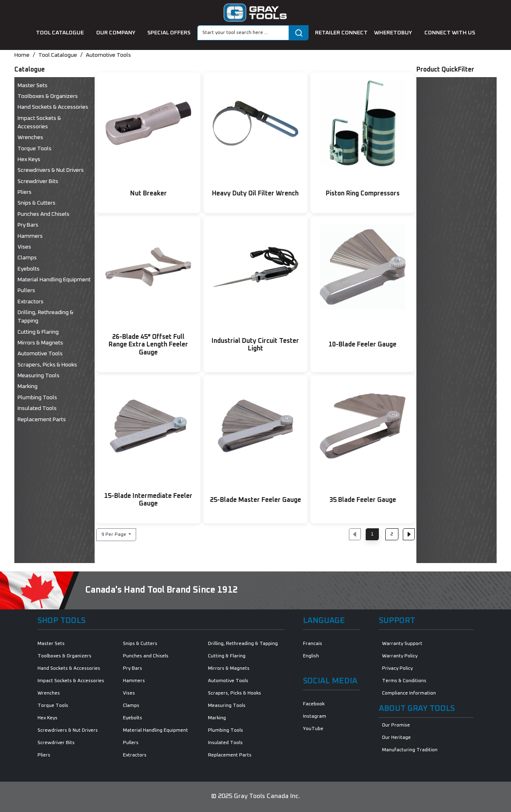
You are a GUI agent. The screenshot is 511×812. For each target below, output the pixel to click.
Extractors (31, 302)
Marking (28, 386)
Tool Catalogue (58, 55)
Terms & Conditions (404, 681)
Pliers (25, 192)
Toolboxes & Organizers (48, 96)
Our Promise (396, 725)
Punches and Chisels (44, 214)
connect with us (450, 33)
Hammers (30, 236)
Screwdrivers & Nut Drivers (51, 170)
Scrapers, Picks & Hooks (47, 365)
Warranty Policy (400, 656)
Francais (313, 644)
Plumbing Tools (37, 398)
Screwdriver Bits (38, 181)
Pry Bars (28, 225)
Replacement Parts (42, 420)
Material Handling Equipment (54, 280)
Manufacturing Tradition (410, 750)
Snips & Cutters (37, 203)
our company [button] (116, 33)
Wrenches (30, 137)
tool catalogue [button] (60, 33)
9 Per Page (114, 535)
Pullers (26, 291)
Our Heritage (396, 738)
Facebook (314, 704)
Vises (24, 247)
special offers (169, 33)
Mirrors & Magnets (40, 343)
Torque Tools (35, 149)
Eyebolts (29, 269)
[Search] (243, 33)
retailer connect (341, 33)
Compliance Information (409, 693)
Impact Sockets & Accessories (39, 122)
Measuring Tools (39, 376)
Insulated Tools (37, 408)
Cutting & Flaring (38, 332)
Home (22, 55)
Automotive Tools (108, 55)
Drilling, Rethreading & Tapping (46, 317)
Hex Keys (29, 159)
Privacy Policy (397, 669)
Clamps (27, 258)
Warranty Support (402, 644)
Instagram (315, 716)
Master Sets (33, 86)
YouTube (313, 729)
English (311, 656)
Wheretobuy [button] (394, 33)
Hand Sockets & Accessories (53, 107)
